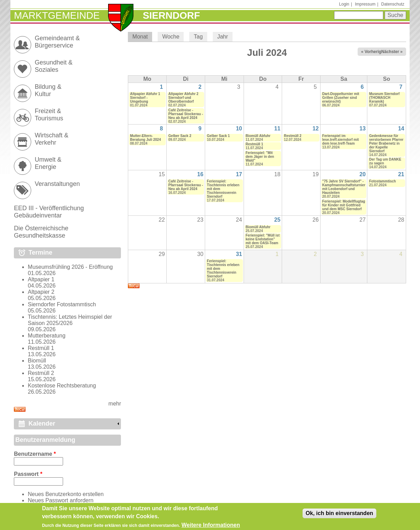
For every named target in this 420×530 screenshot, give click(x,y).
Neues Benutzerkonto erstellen (66, 494)
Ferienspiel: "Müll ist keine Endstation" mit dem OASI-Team (263, 239)
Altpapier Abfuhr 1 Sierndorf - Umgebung (145, 98)
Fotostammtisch (382, 181)
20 (362, 174)
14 (401, 129)
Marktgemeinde (57, 15)
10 (239, 129)
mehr (115, 404)
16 (200, 174)
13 (362, 129)
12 (316, 129)
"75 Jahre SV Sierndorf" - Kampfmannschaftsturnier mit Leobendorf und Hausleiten (344, 187)
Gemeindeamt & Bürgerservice (57, 42)
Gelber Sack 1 (218, 136)
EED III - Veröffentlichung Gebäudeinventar (49, 212)
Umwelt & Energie (48, 163)
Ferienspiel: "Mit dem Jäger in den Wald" (260, 157)
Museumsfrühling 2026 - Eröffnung (70, 267)
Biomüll (37, 361)
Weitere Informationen (211, 527)
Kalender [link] (42, 424)
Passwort (28, 474)
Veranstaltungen (57, 184)
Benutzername (35, 454)
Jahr (223, 37)
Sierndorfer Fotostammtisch (62, 304)
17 (239, 174)
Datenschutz (393, 4)
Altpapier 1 (41, 279)
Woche (171, 37)
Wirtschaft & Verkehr (51, 139)
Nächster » (392, 52)
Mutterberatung (47, 336)
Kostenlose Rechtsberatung (62, 386)
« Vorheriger (373, 52)
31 (239, 254)
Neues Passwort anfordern (60, 500)
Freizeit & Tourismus (49, 115)
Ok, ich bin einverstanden (339, 515)
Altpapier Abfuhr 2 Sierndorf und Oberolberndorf (183, 98)
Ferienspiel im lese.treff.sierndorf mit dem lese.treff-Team (341, 140)
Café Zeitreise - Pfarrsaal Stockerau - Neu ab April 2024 (186, 114)
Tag (198, 37)
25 (277, 220)
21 (401, 174)
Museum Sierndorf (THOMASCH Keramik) (384, 98)
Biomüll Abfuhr (258, 136)
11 (277, 129)
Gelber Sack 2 (180, 136)
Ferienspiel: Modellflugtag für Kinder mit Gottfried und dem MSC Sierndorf (344, 205)
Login (344, 4)
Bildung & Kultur (48, 90)
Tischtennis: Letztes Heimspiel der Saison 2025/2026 (70, 320)
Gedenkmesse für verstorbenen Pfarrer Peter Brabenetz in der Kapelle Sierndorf (386, 143)
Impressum (365, 4)
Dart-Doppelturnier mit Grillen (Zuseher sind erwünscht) (341, 98)
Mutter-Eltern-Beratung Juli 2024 (145, 138)
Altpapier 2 (41, 292)
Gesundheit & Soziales (54, 66)
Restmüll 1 (255, 144)
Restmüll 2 (293, 136)
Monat (142, 37)
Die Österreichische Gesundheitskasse (41, 232)
